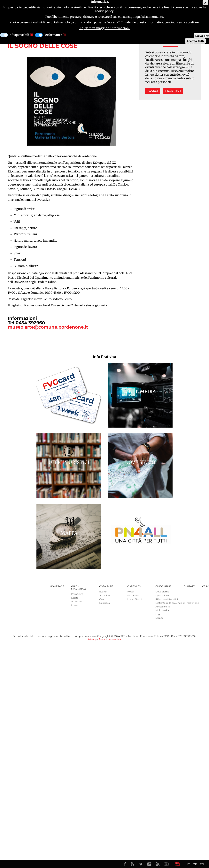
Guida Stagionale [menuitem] (79, 588)
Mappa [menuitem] (159, 618)
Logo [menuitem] (158, 614)
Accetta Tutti (195, 41)
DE (195, 864)
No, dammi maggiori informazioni (104, 28)
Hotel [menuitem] (130, 592)
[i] (31, 35)
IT (189, 864)
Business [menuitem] (104, 603)
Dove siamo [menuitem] (162, 592)
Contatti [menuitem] (189, 586)
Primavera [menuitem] (77, 594)
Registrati (173, 91)
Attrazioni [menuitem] (105, 596)
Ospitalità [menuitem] (134, 586)
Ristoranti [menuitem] (133, 596)
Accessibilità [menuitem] (163, 607)
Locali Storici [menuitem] (135, 599)
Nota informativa (110, 639)
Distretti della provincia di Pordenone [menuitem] (177, 603)
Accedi (153, 91)
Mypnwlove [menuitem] (162, 596)
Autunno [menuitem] (76, 602)
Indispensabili (19, 35)
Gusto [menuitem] (103, 599)
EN (202, 864)
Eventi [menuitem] (103, 592)
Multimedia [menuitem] (162, 610)
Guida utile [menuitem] (163, 586)
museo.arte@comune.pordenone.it (48, 327)
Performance (53, 35)
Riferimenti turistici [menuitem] (167, 599)
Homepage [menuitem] (57, 586)
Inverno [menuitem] (76, 605)
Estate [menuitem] (75, 598)
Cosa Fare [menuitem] (106, 586)
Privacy (92, 639)
